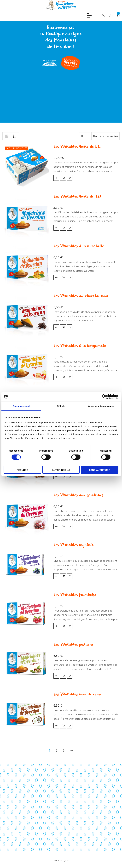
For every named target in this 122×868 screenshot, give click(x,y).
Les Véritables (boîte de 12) (77, 196)
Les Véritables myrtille (73, 545)
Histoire (7, 789)
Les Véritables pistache (73, 644)
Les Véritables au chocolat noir (81, 296)
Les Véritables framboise (75, 595)
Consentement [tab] (21, 406)
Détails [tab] (61, 406)
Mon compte (10, 815)
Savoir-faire (9, 783)
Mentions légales (61, 860)
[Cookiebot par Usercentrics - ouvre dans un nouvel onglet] (104, 397)
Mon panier (9, 820)
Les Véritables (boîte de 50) (77, 147)
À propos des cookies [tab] (101, 406)
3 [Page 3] (64, 751)
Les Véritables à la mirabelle (79, 246)
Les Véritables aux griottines (78, 495)
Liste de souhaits (12, 825)
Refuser (22, 470)
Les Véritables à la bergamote (80, 346)
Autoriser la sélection (61, 471)
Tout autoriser (100, 470)
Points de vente (12, 794)
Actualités (8, 799)
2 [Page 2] (56, 751)
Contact (7, 805)
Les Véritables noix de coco (77, 694)
